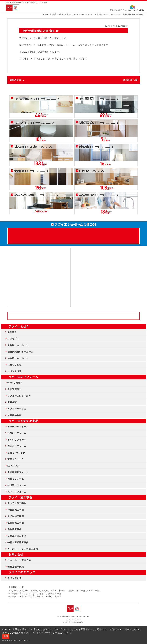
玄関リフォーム (16, 459)
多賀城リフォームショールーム (109, 14)
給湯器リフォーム (17, 485)
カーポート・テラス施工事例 (23, 549)
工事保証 (12, 402)
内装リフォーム (16, 479)
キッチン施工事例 (17, 503)
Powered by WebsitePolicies (16, 640)
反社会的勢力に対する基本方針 (73, 622)
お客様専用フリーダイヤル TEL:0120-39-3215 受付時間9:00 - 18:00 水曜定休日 (73, 316)
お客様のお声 (15, 415)
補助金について (132, 10)
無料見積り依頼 (16, 567)
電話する (113, 10)
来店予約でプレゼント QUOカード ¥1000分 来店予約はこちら (73, 234)
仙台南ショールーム (18, 358)
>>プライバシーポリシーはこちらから (51, 633)
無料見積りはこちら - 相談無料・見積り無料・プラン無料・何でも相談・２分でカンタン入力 (106, 277)
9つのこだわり (15, 383)
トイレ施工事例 (16, 516)
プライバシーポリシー (73, 619)
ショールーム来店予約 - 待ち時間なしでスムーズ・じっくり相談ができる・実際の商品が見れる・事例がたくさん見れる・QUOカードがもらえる (39, 277)
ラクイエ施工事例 (20, 497)
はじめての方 (122, 10)
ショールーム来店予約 (19, 560)
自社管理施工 (15, 389)
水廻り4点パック (16, 453)
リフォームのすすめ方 (19, 396)
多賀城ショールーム (18, 345)
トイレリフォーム (17, 440)
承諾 (6, 636)
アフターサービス (17, 409)
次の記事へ (129, 80)
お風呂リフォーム (17, 433)
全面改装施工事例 (17, 536)
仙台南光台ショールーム (20, 352)
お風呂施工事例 (16, 510)
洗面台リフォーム (17, 446)
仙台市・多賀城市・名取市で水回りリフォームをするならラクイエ (68, 14)
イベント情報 (15, 371)
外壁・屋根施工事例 (18, 542)
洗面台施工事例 (16, 523)
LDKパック (14, 466)
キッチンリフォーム (18, 427)
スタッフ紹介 (15, 365)
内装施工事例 (15, 529)
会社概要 (12, 332)
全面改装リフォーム (18, 472)
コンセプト (13, 339)
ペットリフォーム (17, 492)
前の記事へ (18, 80)
